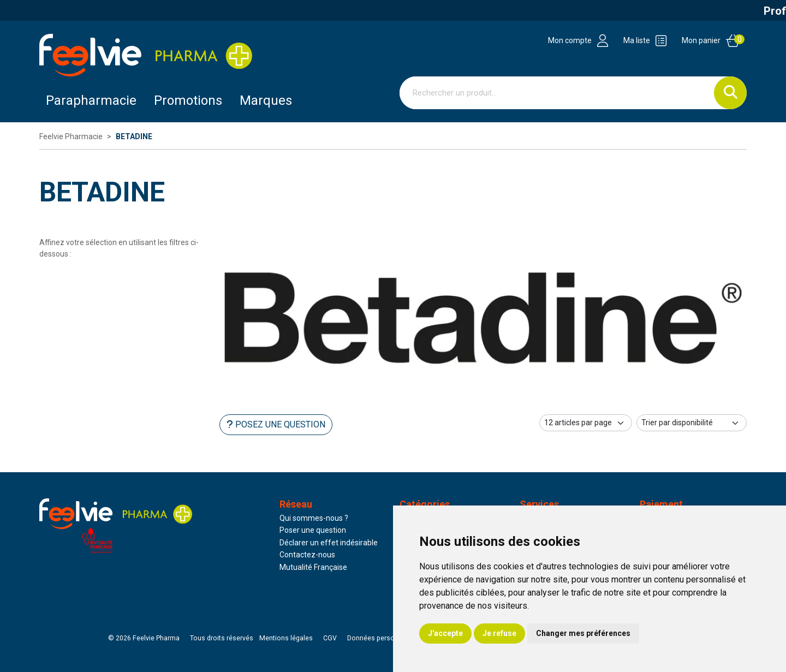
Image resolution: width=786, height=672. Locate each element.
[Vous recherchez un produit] (557, 93)
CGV (330, 638)
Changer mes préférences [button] (583, 633)
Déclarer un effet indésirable (329, 543)
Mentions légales (286, 638)
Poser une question (313, 530)
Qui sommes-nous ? (314, 518)
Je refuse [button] (499, 633)
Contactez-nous (307, 555)
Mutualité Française (313, 567)
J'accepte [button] (445, 633)
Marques (266, 100)
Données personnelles (382, 638)
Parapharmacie (91, 100)
